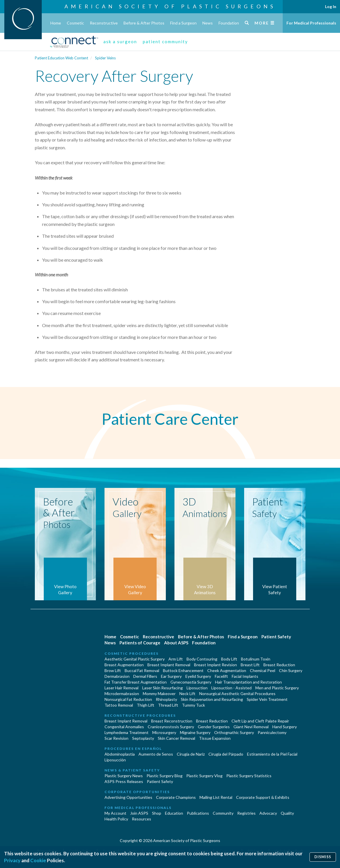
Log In (331, 6)
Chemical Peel (263, 670)
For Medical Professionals (311, 23)
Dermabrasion (117, 676)
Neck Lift (187, 694)
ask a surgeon (120, 41)
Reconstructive (104, 23)
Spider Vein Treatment (267, 699)
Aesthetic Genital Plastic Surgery (135, 659)
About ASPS (176, 643)
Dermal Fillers (145, 676)
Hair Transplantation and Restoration (248, 682)
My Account (115, 813)
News (208, 23)
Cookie (38, 860)
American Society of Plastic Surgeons (170, 6)
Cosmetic (75, 23)
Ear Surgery (171, 676)
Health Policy (116, 819)
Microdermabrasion (122, 694)
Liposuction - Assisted (231, 688)
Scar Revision (116, 738)
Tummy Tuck (193, 705)
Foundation (229, 23)
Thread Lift (168, 705)
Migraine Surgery (195, 732)
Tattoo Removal (119, 705)
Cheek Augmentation (227, 670)
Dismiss (323, 857)
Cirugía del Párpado (226, 754)
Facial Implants (245, 676)
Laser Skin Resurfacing (163, 688)
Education (174, 813)
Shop (157, 813)
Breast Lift (250, 665)
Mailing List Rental (216, 797)
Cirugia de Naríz (191, 754)
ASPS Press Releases (124, 781)
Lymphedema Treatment (127, 732)
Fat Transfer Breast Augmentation (136, 682)
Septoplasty (143, 738)
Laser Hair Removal (121, 688)
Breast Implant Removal (169, 665)
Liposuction (197, 688)
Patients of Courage (140, 643)
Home (56, 23)
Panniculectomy (272, 732)
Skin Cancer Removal (176, 738)
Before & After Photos (144, 23)
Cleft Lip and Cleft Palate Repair (260, 721)
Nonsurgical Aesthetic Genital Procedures (237, 694)
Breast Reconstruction (172, 721)
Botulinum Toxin (256, 659)
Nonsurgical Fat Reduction (128, 699)
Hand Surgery (285, 727)
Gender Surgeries (214, 727)
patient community (165, 41)
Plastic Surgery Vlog (204, 776)
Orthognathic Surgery (234, 732)
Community (223, 813)
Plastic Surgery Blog (165, 776)
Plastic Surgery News (124, 776)
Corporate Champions (176, 797)
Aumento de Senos (156, 754)
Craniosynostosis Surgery (171, 727)
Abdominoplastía (120, 754)
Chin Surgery (291, 670)
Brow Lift (113, 670)
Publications (198, 813)
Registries (246, 813)
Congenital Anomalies (124, 727)
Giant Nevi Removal (251, 727)
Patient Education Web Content (61, 58)
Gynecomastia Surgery (191, 682)
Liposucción (115, 760)
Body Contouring (202, 659)
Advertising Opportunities (128, 797)
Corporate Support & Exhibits (263, 797)
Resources (141, 819)
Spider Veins (105, 58)
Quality (287, 813)
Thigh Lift (146, 705)
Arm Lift (176, 659)
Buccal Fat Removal (142, 670)
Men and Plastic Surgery (277, 688)
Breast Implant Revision (215, 665)
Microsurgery (164, 732)
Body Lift (229, 659)
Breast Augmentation (124, 665)
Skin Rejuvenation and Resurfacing (212, 699)
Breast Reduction (279, 665)
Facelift (221, 676)
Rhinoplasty (166, 699)
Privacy (12, 860)
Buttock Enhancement (183, 670)
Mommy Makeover (159, 694)
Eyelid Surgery (198, 676)
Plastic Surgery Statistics (249, 776)
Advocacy (268, 813)
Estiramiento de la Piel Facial (272, 754)
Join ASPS (139, 813)
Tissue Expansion (215, 738)
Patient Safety (276, 637)
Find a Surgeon (183, 23)
